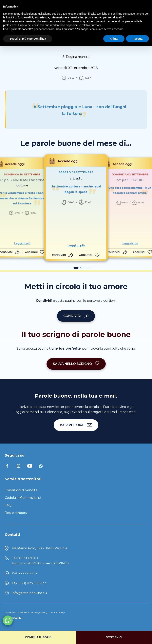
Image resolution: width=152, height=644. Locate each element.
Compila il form (38, 637)
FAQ (8, 505)
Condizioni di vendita (21, 490)
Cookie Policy (57, 612)
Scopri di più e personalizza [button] (28, 39)
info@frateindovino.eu (29, 593)
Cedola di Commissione (23, 498)
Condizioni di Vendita (17, 612)
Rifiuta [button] (114, 39)
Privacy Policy (39, 612)
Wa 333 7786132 (25, 573)
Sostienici (114, 637)
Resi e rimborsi (16, 513)
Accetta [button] (137, 39)
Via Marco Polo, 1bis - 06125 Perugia (39, 548)
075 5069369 (28, 558)
